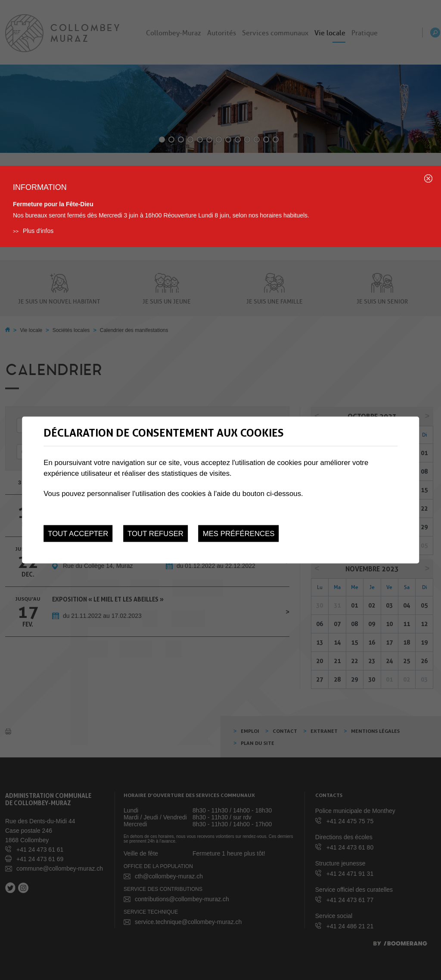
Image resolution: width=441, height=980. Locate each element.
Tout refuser (155, 533)
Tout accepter (78, 533)
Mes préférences (239, 533)
